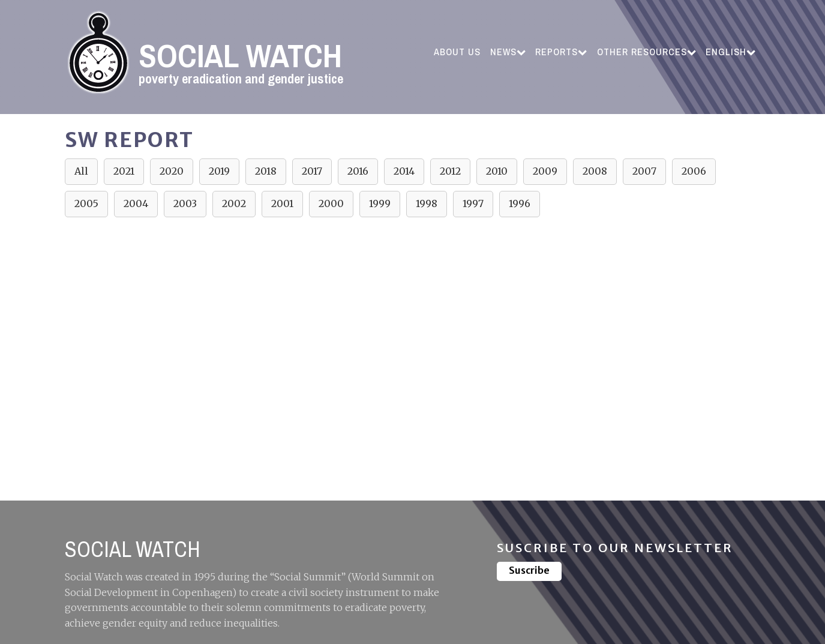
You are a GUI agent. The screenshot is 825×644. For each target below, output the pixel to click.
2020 (172, 171)
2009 (545, 171)
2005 (86, 203)
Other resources (646, 52)
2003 (185, 203)
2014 (404, 171)
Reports (561, 52)
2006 (694, 171)
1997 (473, 203)
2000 (331, 203)
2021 (124, 171)
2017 (312, 171)
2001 (282, 203)
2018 (266, 171)
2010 (497, 171)
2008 (595, 171)
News (508, 52)
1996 (520, 203)
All (81, 171)
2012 (450, 171)
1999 (380, 203)
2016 (358, 171)
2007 (644, 171)
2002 (234, 203)
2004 (136, 203)
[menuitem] (730, 52)
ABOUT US (457, 52)
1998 (427, 203)
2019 (219, 171)
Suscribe (529, 570)
